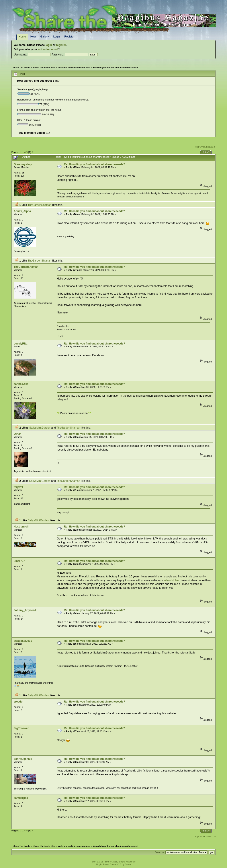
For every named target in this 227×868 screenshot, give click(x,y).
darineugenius (23, 759)
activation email (48, 49)
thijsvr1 (19, 487)
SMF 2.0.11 (97, 862)
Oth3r (17, 434)
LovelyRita (21, 344)
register (61, 45)
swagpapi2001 (23, 641)
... (23, 152)
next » (212, 147)
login (49, 45)
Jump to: (160, 852)
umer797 (19, 561)
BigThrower (21, 728)
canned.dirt (21, 384)
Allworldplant (172, 580)
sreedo (18, 702)
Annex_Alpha (22, 211)
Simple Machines (127, 862)
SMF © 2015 (111, 862)
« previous (201, 147)
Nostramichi (22, 527)
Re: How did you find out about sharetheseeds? (94, 164)
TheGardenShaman (40, 205)
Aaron (128, 865)
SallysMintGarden (40, 428)
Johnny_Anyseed (25, 610)
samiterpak (21, 798)
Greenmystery (23, 164)
